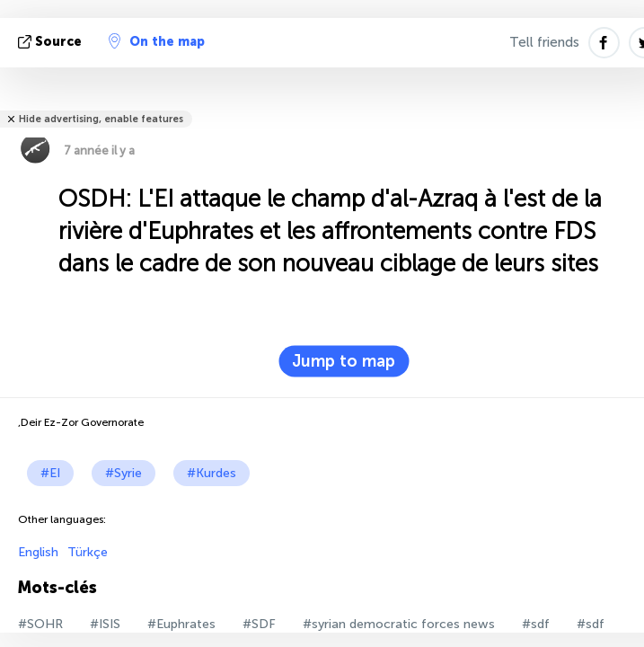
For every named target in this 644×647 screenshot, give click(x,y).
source (52, 42)
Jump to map (344, 361)
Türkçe (88, 552)
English (38, 552)
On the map (157, 41)
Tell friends (544, 42)
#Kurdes (212, 473)
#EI (50, 473)
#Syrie (124, 473)
